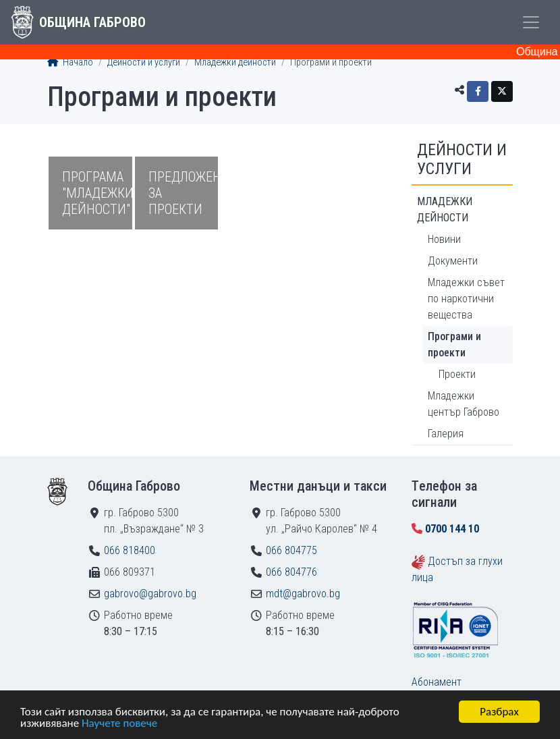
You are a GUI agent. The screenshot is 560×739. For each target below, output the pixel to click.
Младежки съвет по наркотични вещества (466, 299)
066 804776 (291, 572)
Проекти (457, 374)
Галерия (446, 434)
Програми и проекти (454, 345)
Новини (444, 239)
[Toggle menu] (531, 22)
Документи (453, 261)
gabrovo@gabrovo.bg (150, 594)
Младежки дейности (235, 62)
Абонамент (437, 682)
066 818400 (130, 550)
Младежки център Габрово (464, 404)
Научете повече (119, 724)
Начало (70, 62)
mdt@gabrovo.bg (303, 594)
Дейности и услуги (144, 62)
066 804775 (291, 550)
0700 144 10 (452, 529)
